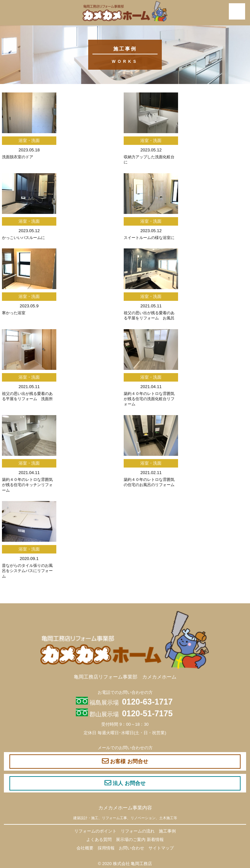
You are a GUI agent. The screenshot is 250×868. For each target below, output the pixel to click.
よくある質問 (99, 840)
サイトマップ (161, 848)
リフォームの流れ (138, 831)
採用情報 (106, 848)
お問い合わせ (132, 848)
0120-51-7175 (147, 713)
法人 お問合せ (125, 783)
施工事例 (167, 831)
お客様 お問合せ (125, 761)
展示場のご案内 (131, 840)
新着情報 (155, 840)
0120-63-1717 (147, 702)
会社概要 (85, 848)
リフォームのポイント (95, 831)
